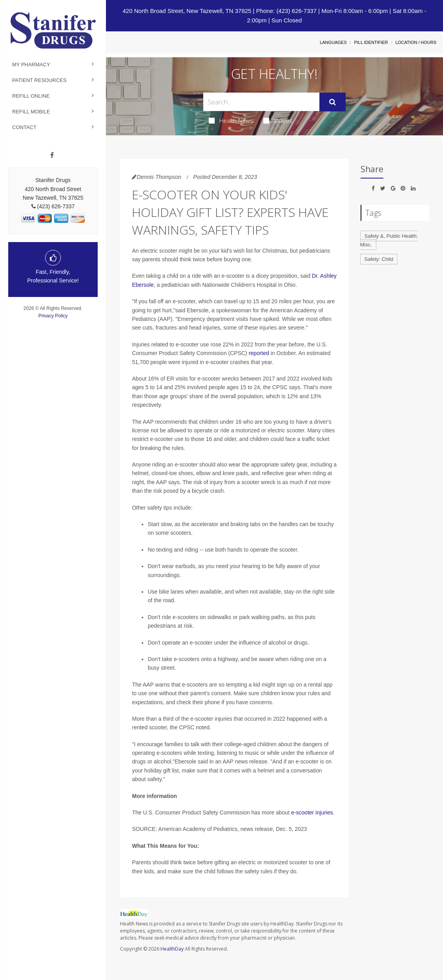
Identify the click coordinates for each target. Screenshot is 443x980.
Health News (231, 120)
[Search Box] (261, 102)
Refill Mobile (31, 112)
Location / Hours (416, 42)
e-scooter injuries (312, 812)
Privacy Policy (53, 316)
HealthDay (172, 949)
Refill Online (31, 96)
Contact (24, 127)
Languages (333, 42)
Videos (278, 120)
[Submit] (333, 102)
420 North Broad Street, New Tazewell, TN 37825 (187, 11)
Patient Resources (39, 80)
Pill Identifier (371, 42)
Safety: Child (379, 259)
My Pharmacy (31, 65)
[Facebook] (52, 155)
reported (259, 353)
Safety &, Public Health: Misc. (389, 240)
